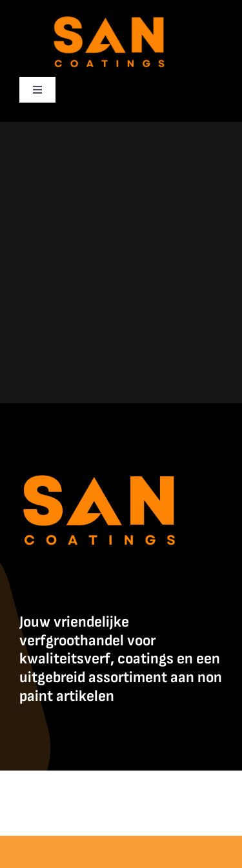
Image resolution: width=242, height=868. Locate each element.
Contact (149, 809)
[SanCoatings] (110, 13)
